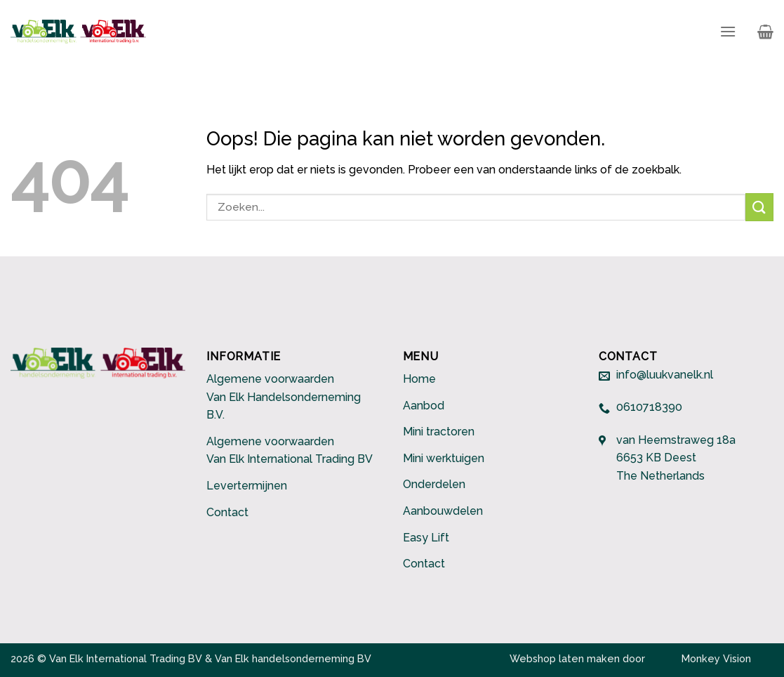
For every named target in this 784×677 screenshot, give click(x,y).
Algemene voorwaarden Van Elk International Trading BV (290, 451)
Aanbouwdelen (443, 511)
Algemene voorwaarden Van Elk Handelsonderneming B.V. (284, 397)
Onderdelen (434, 484)
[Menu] (728, 31)
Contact (227, 512)
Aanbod (424, 406)
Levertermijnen (247, 486)
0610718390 (649, 408)
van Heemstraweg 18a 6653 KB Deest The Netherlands (676, 458)
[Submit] (759, 207)
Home (419, 379)
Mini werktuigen (444, 458)
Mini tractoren (439, 432)
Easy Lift (426, 538)
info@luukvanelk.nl (665, 375)
